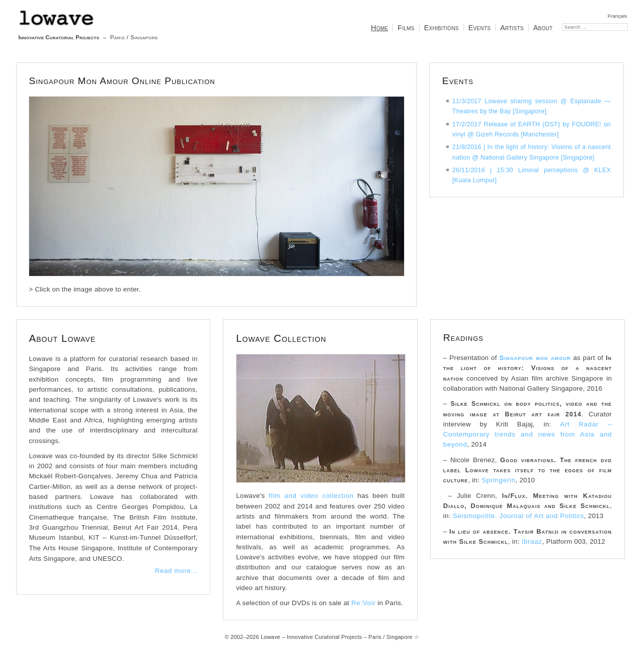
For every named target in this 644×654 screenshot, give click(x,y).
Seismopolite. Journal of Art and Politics (518, 516)
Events (479, 28)
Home (379, 28)
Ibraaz (532, 541)
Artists (512, 28)
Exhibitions (441, 28)
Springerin (498, 480)
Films (406, 28)
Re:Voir (363, 603)
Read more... (176, 571)
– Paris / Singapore (88, 25)
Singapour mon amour (535, 358)
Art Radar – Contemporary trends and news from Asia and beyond (528, 434)
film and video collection (311, 496)
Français (618, 16)
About (543, 28)
